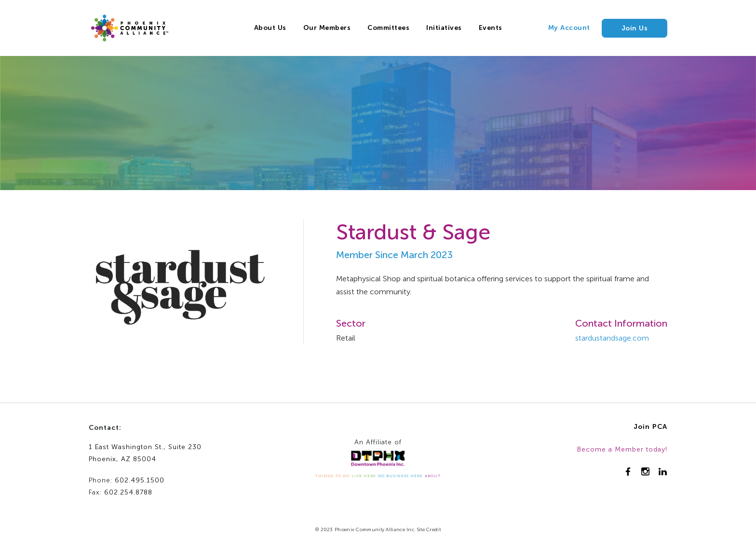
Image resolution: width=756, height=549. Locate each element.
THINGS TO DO (332, 476)
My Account (569, 28)
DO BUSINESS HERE (400, 476)
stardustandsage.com (612, 338)
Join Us (635, 28)
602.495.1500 (140, 480)
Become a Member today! (622, 449)
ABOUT (433, 476)
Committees (388, 28)
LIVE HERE (364, 476)
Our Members (327, 28)
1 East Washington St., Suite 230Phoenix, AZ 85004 (145, 453)
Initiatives (444, 28)
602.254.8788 (128, 492)
